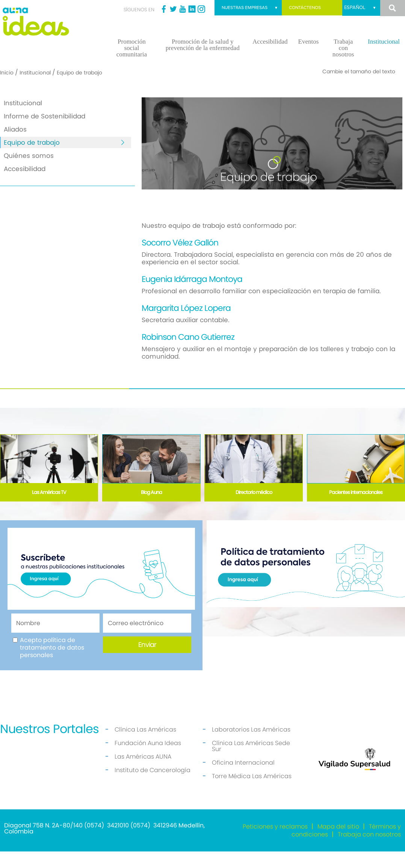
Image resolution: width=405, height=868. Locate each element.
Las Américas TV (49, 509)
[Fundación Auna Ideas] (51, 22)
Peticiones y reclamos (275, 843)
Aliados (15, 146)
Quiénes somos (29, 172)
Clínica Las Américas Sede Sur (251, 763)
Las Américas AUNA (143, 773)
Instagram (201, 9)
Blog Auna (151, 509)
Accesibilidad (270, 58)
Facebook (164, 9)
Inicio (7, 89)
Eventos (309, 58)
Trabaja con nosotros (343, 64)
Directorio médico (254, 509)
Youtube (183, 9)
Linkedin (192, 9)
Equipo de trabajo (32, 159)
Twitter (173, 9)
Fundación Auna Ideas (148, 760)
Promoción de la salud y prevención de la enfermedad (203, 61)
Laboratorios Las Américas (251, 746)
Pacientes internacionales (356, 509)
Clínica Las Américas (145, 746)
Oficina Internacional (243, 779)
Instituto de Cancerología (153, 787)
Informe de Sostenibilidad (45, 133)
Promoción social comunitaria (132, 64)
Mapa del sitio (338, 843)
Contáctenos (302, 8)
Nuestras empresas (340, 24)
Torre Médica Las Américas (252, 793)
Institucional (384, 58)
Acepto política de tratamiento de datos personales (52, 664)
